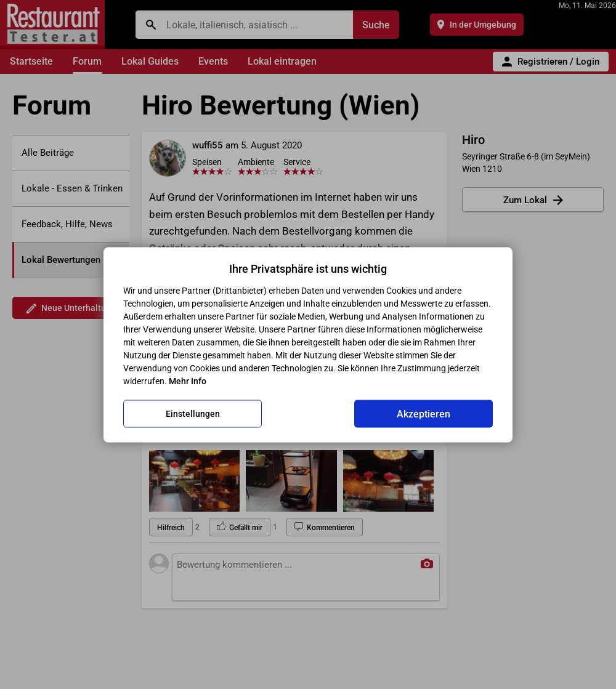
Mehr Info (188, 381)
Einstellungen (193, 414)
